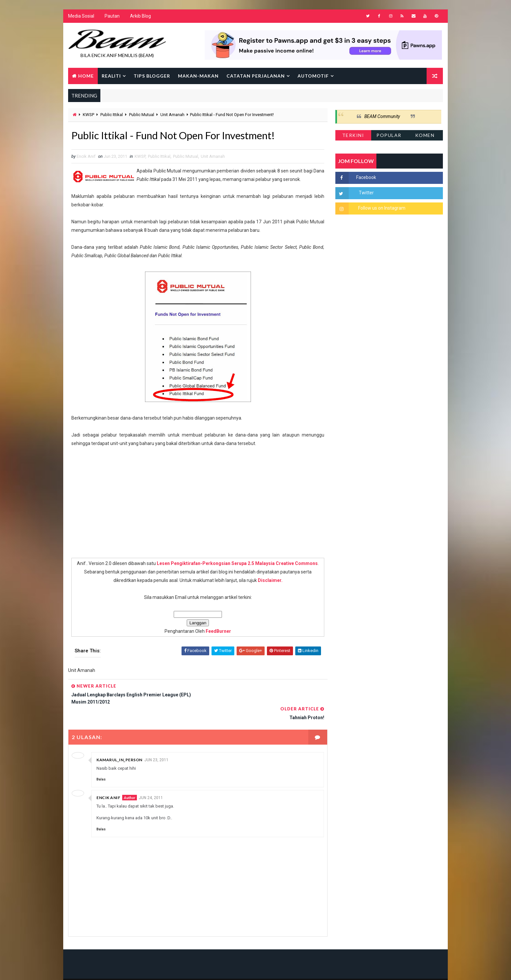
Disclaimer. (268, 581)
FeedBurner (216, 631)
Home (86, 76)
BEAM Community (382, 117)
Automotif (313, 76)
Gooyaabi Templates (194, 968)
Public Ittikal (112, 115)
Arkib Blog (140, 16)
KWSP (88, 115)
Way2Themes (124, 968)
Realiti (111, 76)
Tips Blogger (152, 76)
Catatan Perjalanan (256, 76)
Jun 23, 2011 (156, 745)
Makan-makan (198, 76)
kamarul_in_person (119, 744)
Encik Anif (108, 782)
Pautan (112, 16)
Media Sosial (81, 16)
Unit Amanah (172, 115)
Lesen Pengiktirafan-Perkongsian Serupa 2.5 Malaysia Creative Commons (235, 564)
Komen (425, 135)
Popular (389, 135)
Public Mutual (142, 115)
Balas (101, 764)
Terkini (353, 135)
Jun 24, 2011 (151, 782)
